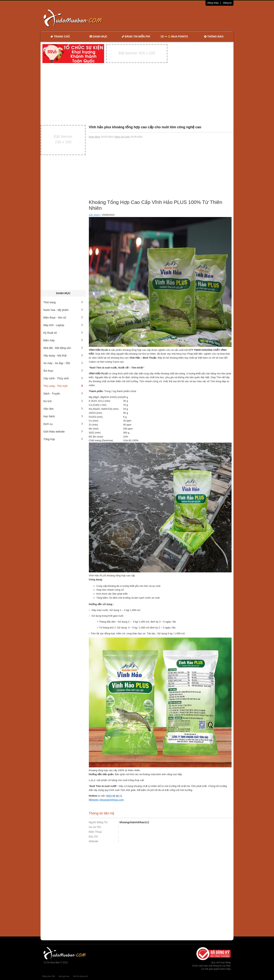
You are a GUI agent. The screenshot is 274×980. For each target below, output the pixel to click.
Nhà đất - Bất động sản (63, 348)
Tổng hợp (63, 439)
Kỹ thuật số (63, 333)
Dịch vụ (63, 424)
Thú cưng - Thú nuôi (63, 386)
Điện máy (63, 340)
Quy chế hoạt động (221, 963)
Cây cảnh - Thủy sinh (63, 378)
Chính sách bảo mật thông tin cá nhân (211, 966)
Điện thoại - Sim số (63, 318)
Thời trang (63, 302)
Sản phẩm (94, 215)
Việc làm (63, 409)
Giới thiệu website (63, 432)
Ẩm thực (63, 371)
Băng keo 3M (49, 976)
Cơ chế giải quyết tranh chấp (216, 969)
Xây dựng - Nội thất (63, 356)
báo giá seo (64, 976)
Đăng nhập (213, 3)
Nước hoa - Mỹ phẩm (63, 310)
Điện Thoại (95, 832)
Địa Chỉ (93, 837)
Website (94, 841)
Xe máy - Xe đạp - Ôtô (63, 363)
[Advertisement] (177, 18)
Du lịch (63, 401)
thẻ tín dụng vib (80, 976)
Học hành (63, 416)
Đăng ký (227, 3)
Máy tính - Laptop (63, 325)
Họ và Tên (95, 827)
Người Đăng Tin (98, 822)
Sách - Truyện (63, 394)
